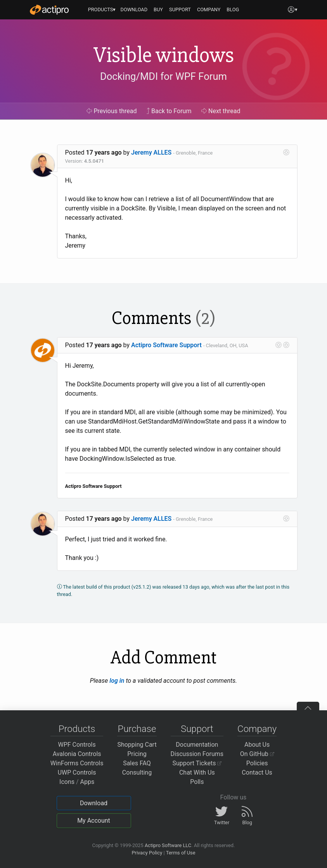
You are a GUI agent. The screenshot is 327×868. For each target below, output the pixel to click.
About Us (257, 745)
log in (117, 681)
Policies (257, 763)
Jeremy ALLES (151, 152)
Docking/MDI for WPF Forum (163, 76)
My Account (94, 821)
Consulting (137, 772)
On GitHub (257, 754)
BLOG (233, 9)
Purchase (137, 729)
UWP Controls (77, 772)
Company (257, 729)
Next (221, 111)
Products (77, 729)
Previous (112, 111)
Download (94, 803)
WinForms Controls (77, 763)
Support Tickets (197, 763)
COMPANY (209, 9)
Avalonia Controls (77, 754)
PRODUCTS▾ (102, 9)
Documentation (197, 745)
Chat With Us (197, 772)
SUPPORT (180, 9)
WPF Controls (77, 745)
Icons (67, 782)
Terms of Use (181, 853)
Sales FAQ (137, 763)
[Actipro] (49, 10)
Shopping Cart (137, 745)
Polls (197, 782)
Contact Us (257, 772)
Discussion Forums (197, 754)
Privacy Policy (147, 853)
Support (197, 729)
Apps (87, 782)
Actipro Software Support (166, 345)
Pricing (137, 754)
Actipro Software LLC (168, 845)
